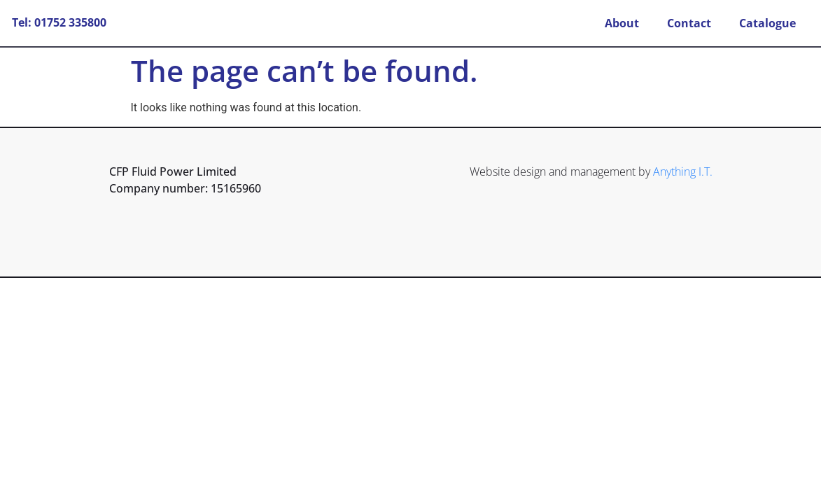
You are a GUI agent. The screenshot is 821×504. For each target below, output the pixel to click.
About (622, 23)
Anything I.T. (683, 171)
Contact (689, 23)
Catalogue (767, 23)
